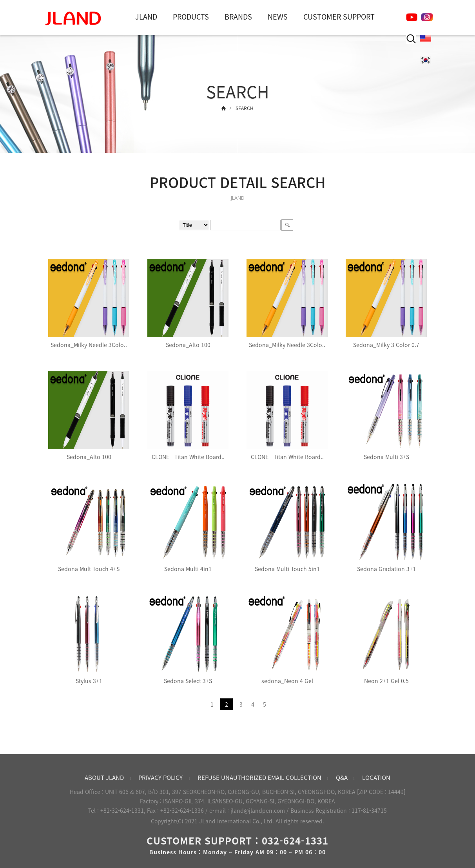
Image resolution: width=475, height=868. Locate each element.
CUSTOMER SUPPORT (339, 17)
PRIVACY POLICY (160, 778)
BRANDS (238, 17)
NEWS (278, 17)
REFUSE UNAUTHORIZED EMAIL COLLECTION (259, 778)
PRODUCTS (191, 17)
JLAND (146, 17)
